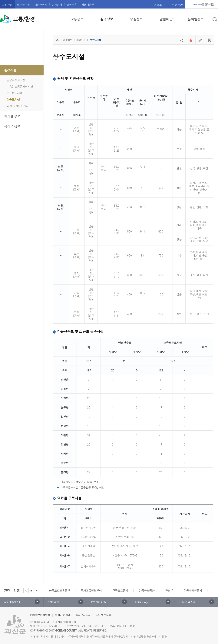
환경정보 (107, 19)
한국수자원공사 (193, 590)
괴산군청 (7, 5)
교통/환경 (24, 19)
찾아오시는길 (83, 615)
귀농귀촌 (72, 5)
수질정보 (136, 19)
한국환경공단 (147, 590)
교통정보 (77, 19)
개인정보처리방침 (40, 615)
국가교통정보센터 (91, 590)
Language (177, 4)
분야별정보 (196, 19)
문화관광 (57, 5)
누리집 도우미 (103, 615)
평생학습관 (88, 5)
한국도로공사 (120, 590)
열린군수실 (23, 5)
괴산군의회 (41, 5)
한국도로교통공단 (59, 590)
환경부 (169, 590)
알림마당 (166, 19)
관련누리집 (203, 4)
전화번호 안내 (63, 615)
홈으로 (158, 5)
